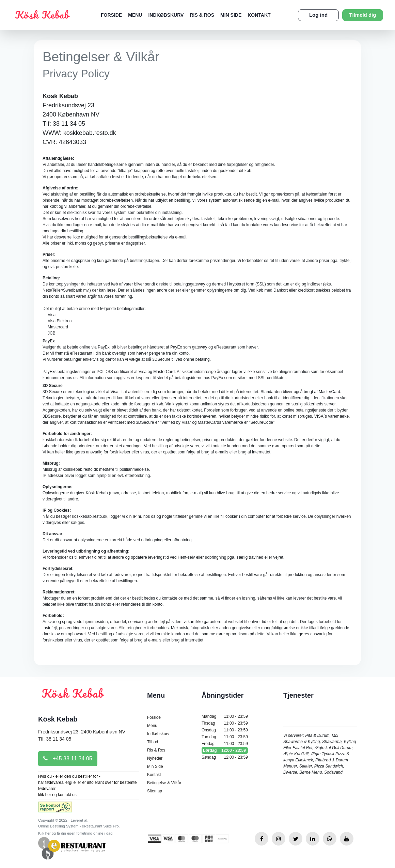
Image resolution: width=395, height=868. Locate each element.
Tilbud (153, 742)
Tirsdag (225, 723)
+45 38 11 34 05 (68, 758)
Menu (135, 15)
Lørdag (225, 750)
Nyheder (155, 758)
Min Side (231, 15)
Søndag (225, 757)
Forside (111, 15)
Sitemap (155, 791)
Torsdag (225, 737)
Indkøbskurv (166, 15)
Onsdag (225, 730)
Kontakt (259, 15)
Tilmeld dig (363, 15)
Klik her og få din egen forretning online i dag (75, 833)
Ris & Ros (202, 15)
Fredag (225, 744)
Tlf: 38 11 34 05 (55, 739)
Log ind (318, 15)
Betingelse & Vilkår (164, 783)
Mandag (225, 716)
